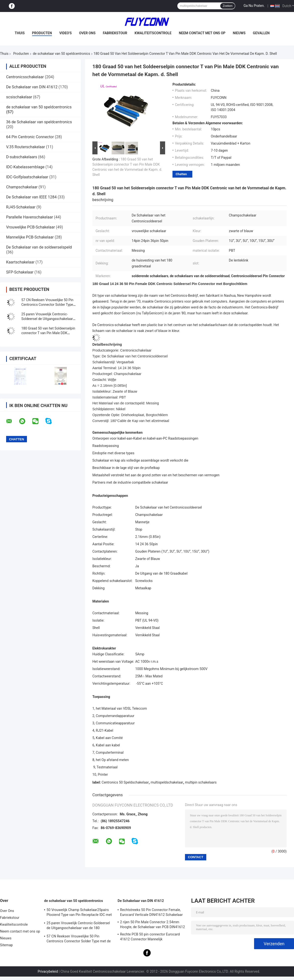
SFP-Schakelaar (20, 272)
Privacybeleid (48, 971)
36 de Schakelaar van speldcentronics (39, 122)
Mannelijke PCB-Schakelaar (30, 237)
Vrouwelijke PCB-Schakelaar (31, 227)
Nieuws (239, 33)
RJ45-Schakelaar (21, 207)
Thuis (20, 33)
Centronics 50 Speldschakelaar (125, 782)
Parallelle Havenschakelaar (30, 217)
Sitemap (6, 945)
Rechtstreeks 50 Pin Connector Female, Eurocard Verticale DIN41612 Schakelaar (151, 912)
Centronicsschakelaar (25, 77)
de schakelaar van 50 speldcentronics (61, 54)
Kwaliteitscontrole (153, 33)
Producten (42, 33)
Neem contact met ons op (202, 33)
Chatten (181, 174)
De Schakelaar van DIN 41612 (32, 87)
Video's (66, 33)
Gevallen (261, 33)
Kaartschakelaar (20, 262)
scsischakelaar (19, 97)
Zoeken (228, 6)
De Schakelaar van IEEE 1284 (31, 197)
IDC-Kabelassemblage (25, 167)
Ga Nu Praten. (254, 6)
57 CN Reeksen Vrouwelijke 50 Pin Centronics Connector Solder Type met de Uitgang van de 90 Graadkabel (79, 939)
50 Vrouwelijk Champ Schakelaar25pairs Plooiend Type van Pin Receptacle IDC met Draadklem (79, 913)
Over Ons (87, 33)
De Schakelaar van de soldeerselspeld (39, 247)
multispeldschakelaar (167, 782)
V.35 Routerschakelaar (26, 147)
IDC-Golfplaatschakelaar (27, 177)
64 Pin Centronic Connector (30, 137)
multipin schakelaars (201, 782)
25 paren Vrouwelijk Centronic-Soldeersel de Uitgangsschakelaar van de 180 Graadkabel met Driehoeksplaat (78, 926)
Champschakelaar (22, 187)
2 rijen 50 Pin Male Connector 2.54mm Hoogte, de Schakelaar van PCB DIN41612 (153, 924)
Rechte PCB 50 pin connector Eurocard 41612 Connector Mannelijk (150, 937)
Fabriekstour (115, 33)
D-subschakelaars (22, 157)
